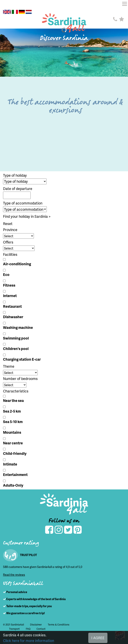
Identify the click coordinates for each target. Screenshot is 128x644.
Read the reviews (14, 575)
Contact (41, 629)
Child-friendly (15, 453)
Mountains (12, 432)
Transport (14, 629)
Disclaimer (36, 625)
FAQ (28, 629)
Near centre (13, 443)
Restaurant (12, 306)
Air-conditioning (17, 264)
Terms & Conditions (59, 625)
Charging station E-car (22, 359)
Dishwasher (13, 317)
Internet (10, 296)
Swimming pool (16, 338)
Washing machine (18, 327)
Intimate (10, 464)
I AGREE (98, 638)
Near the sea (13, 400)
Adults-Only (13, 485)
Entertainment (15, 474)
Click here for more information (29, 640)
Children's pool (16, 348)
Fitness (9, 285)
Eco (6, 274)
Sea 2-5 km (12, 411)
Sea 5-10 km (13, 422)
